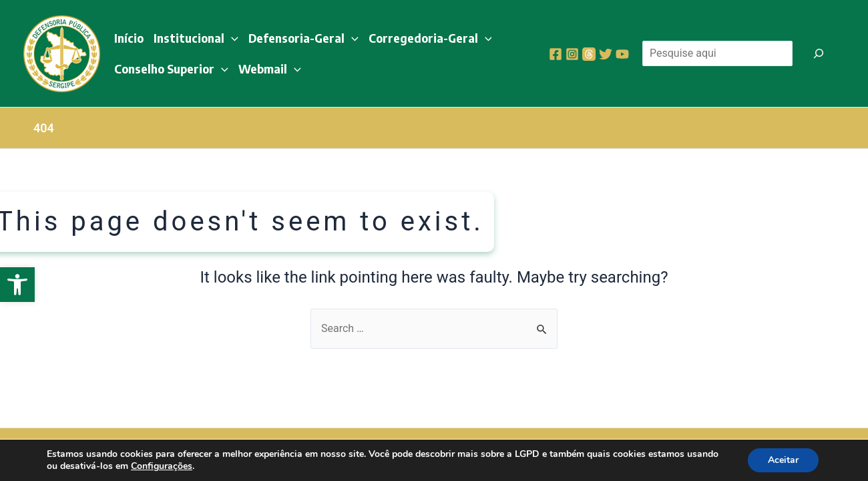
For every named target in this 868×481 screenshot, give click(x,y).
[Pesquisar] (819, 53)
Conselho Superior (171, 69)
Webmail (270, 69)
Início (129, 38)
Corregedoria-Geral (430, 38)
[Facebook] (556, 54)
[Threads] (589, 54)
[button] (17, 285)
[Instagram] (572, 54)
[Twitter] (606, 54)
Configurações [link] (162, 466)
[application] (231, 38)
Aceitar (783, 460)
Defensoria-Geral (303, 38)
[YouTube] (622, 54)
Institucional (196, 38)
